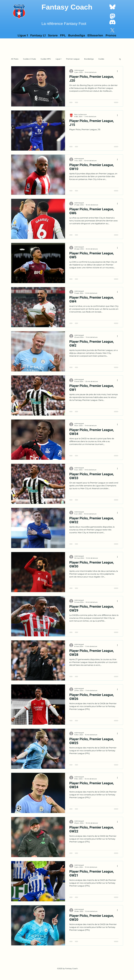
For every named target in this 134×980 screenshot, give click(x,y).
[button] (120, 59)
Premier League (73, 59)
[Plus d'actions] (118, 71)
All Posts (15, 59)
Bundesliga (89, 59)
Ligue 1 (58, 59)
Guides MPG (46, 59)
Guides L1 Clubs (29, 59)
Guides (101, 59)
